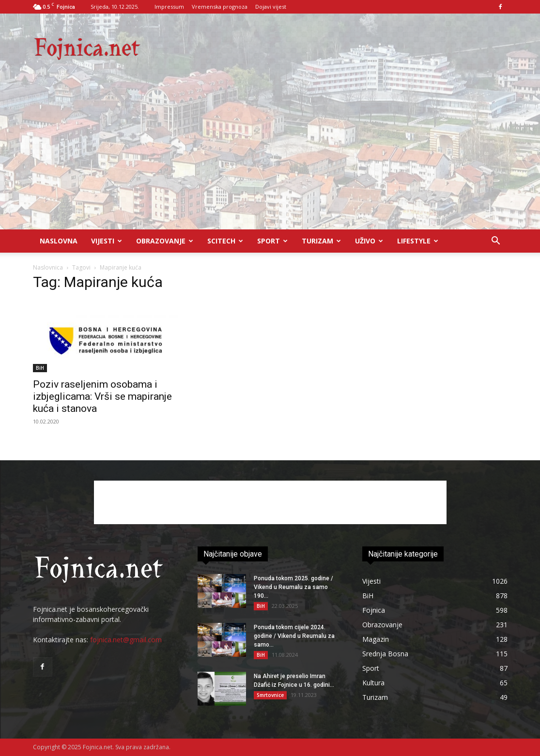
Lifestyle (418, 241)
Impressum (169, 7)
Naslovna (59, 241)
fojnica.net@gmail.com (126, 640)
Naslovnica (48, 267)
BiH (40, 368)
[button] (496, 242)
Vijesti (107, 241)
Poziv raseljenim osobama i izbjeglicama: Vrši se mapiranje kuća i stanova (102, 396)
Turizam (321, 241)
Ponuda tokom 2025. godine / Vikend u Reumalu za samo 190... (293, 587)
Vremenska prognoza (220, 7)
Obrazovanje (165, 241)
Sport (272, 241)
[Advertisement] (270, 157)
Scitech (225, 241)
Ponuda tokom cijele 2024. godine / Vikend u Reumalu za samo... (294, 636)
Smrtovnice (270, 695)
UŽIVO (369, 241)
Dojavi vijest (271, 7)
